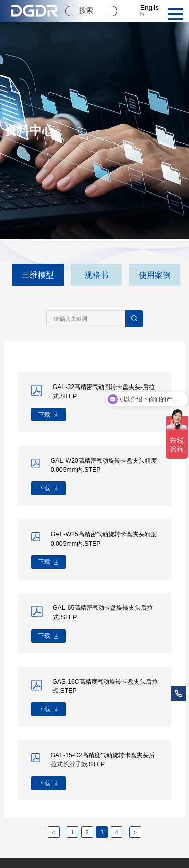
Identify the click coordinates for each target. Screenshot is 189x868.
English (149, 11)
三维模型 (38, 275)
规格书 (96, 275)
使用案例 (155, 275)
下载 (44, 415)
